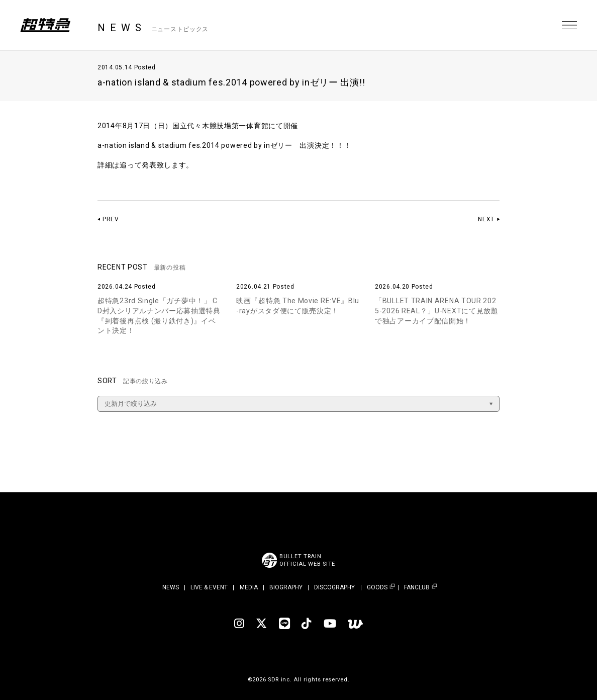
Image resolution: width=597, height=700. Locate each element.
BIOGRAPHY (286, 587)
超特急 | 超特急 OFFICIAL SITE (45, 25)
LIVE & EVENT (209, 587)
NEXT (486, 219)
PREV (111, 219)
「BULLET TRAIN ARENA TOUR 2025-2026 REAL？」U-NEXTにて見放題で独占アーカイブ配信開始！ (437, 311)
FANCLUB (417, 588)
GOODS (377, 588)
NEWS (171, 587)
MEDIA (249, 587)
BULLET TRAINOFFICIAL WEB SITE (307, 560)
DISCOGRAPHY (334, 587)
